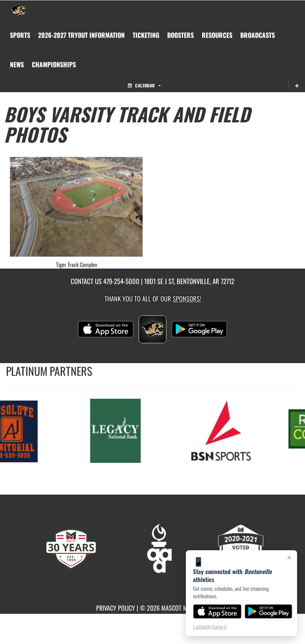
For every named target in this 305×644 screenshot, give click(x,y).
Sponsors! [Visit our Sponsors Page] (187, 299)
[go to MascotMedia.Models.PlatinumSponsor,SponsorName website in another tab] (116, 430)
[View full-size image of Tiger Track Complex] (76, 207)
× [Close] (289, 557)
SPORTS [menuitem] (20, 35)
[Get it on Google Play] (269, 611)
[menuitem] (81, 35)
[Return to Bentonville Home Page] (18, 10)
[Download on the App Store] (217, 611)
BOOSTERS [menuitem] (180, 35)
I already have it (210, 627)
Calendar (144, 85)
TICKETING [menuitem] (146, 35)
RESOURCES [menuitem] (217, 35)
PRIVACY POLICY (116, 608)
